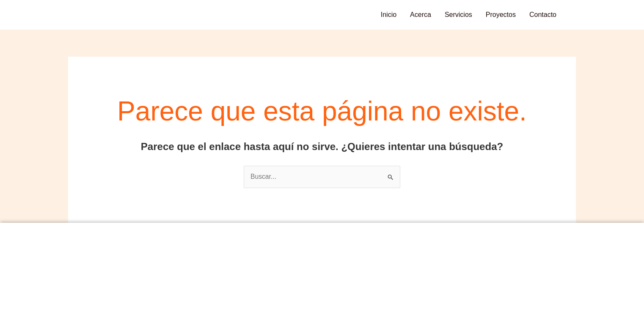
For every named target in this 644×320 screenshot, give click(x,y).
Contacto (543, 15)
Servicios (458, 15)
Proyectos (501, 15)
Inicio (389, 15)
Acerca (421, 15)
